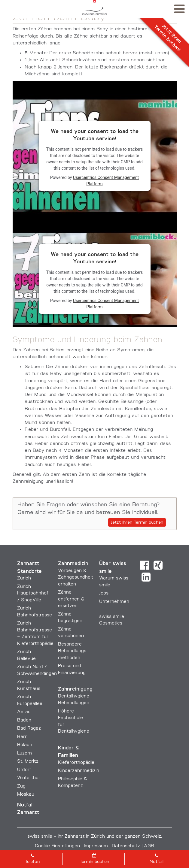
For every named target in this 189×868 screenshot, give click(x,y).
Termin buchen (94, 859)
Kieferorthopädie (76, 763)
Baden (24, 720)
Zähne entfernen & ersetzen (71, 599)
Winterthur (29, 778)
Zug (21, 786)
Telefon (32, 859)
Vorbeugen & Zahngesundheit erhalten (76, 578)
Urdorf (24, 770)
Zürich (24, 578)
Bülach (25, 745)
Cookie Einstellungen (57, 846)
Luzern (24, 753)
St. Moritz (28, 762)
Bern (22, 737)
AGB (149, 846)
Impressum (96, 846)
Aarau (24, 712)
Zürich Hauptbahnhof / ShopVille (33, 594)
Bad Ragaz (29, 729)
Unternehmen (114, 602)
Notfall (156, 859)
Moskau (26, 795)
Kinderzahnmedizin (79, 771)
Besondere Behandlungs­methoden (73, 651)
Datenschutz (126, 846)
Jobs (104, 593)
